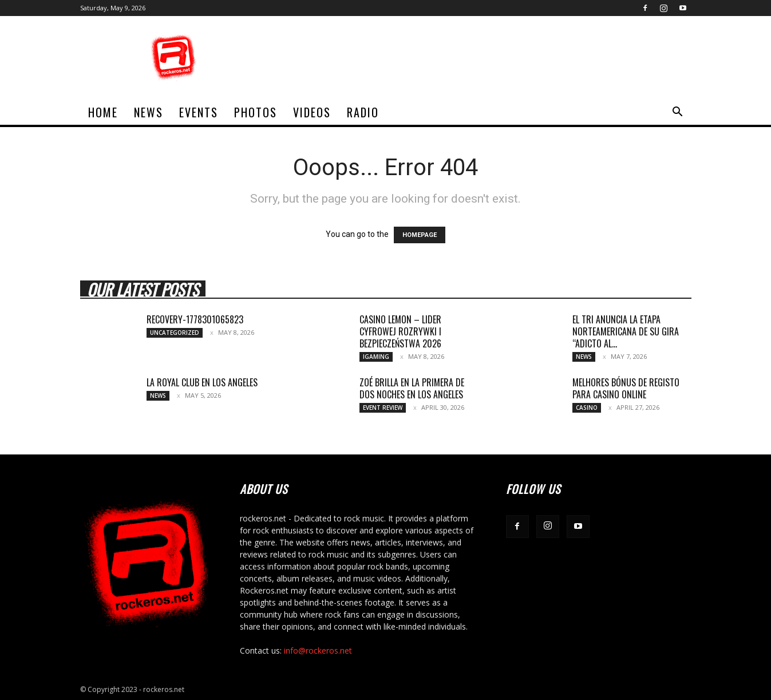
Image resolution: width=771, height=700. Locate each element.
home (103, 112)
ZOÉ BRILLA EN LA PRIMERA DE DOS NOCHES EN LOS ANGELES (412, 388)
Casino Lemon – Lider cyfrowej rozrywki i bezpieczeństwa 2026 (400, 331)
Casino (587, 408)
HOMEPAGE (420, 235)
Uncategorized (175, 333)
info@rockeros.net (318, 650)
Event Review (383, 408)
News (149, 112)
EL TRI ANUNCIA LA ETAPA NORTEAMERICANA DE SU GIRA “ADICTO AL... (626, 331)
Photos (256, 112)
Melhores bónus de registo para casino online (626, 388)
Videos (312, 112)
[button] (678, 113)
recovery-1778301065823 (195, 319)
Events (199, 112)
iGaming (376, 357)
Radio (363, 112)
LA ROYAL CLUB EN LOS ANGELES (202, 382)
